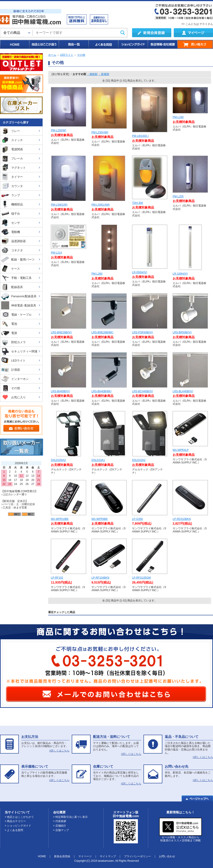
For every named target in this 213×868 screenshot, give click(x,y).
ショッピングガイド (133, 44)
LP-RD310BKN (182, 519)
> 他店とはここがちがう (19, 817)
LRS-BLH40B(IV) (183, 391)
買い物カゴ (195, 44)
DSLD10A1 (98, 460)
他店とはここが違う (44, 44)
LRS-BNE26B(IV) (61, 332)
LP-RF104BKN (100, 578)
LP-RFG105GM (141, 578)
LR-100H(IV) (180, 274)
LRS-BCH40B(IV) (142, 391)
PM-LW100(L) (140, 136)
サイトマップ (108, 856)
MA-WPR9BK (100, 519)
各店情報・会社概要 (162, 44)
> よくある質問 (14, 830)
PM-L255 (178, 196)
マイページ (85, 856)
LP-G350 (137, 519)
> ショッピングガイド (18, 826)
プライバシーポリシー (137, 856)
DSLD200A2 (58, 460)
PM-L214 (56, 253)
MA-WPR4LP (181, 450)
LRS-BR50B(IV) (182, 332)
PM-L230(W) (59, 130)
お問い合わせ (167, 856)
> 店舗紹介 (60, 826)
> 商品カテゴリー (15, 821)
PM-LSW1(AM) (101, 205)
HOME (14, 44)
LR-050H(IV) (140, 272)
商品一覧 (73, 44)
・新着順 (104, 74)
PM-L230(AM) (100, 132)
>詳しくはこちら (59, 751)
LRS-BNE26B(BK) (102, 332)
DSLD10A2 (139, 460)
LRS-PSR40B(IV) (142, 332)
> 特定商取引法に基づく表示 (70, 817)
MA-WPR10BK (60, 519)
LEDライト (67, 55)
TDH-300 (138, 203)
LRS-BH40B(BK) (101, 391)
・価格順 (92, 74)
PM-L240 (178, 117)
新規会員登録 (62, 856)
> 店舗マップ (61, 830)
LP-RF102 (57, 578)
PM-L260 (97, 274)
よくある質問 (103, 44)
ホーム (52, 55)
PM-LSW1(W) (59, 205)
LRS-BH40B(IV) (60, 391)
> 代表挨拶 (60, 821)
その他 (81, 55)
